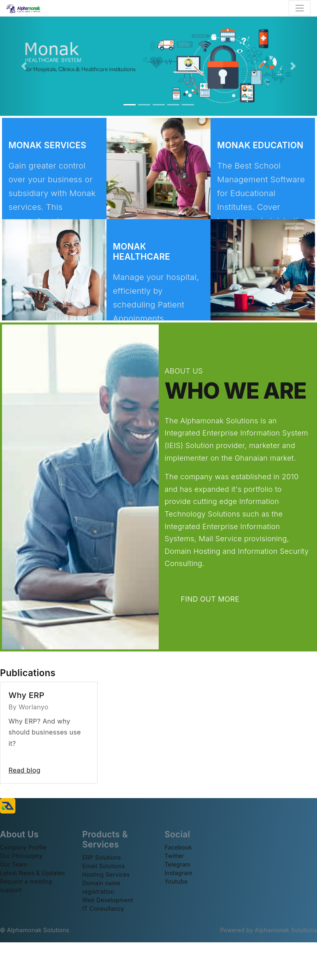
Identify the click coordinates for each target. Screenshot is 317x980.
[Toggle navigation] (300, 8)
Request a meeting (26, 881)
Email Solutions (103, 866)
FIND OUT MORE (216, 599)
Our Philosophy (21, 856)
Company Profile (23, 847)
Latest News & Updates (33, 873)
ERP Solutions (102, 857)
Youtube (176, 881)
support (11, 890)
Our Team (14, 864)
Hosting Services (106, 874)
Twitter (174, 856)
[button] (24, 66)
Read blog (24, 770)
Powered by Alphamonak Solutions (269, 930)
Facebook (179, 847)
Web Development (108, 900)
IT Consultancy (103, 908)
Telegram (178, 864)
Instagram (179, 873)
